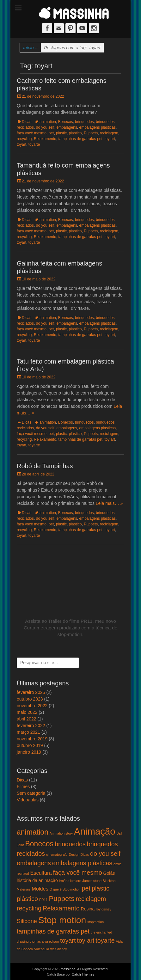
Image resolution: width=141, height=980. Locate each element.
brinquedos (84, 122)
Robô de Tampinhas (45, 466)
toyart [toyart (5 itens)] (68, 940)
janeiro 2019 (29, 752)
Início (30, 48)
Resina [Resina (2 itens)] (88, 909)
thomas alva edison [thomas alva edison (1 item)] (44, 941)
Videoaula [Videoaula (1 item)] (42, 949)
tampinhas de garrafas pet (80, 139)
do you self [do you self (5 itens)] (105, 854)
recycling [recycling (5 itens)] (29, 908)
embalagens (67, 127)
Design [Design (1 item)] (74, 854)
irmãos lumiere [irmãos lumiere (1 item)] (70, 881)
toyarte (34, 144)
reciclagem (109, 133)
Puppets (91, 133)
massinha (68, 969)
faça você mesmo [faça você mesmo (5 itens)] (78, 873)
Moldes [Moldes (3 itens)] (40, 889)
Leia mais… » (109, 503)
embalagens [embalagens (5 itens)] (34, 863)
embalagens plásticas (97, 127)
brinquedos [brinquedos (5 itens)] (70, 844)
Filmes (23, 787)
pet (51, 133)
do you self (45, 127)
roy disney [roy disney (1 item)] (104, 909)
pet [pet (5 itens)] (86, 888)
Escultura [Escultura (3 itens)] (41, 873)
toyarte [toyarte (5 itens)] (105, 940)
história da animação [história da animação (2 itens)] (37, 880)
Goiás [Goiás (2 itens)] (109, 873)
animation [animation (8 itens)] (33, 832)
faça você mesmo (32, 133)
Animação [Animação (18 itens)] (95, 831)
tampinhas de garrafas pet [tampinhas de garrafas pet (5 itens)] (53, 931)
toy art (110, 139)
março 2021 (28, 732)
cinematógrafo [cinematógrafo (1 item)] (57, 854)
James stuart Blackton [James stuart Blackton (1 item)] (99, 881)
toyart (21, 144)
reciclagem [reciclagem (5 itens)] (91, 899)
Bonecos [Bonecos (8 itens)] (39, 844)
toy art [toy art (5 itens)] (86, 940)
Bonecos (66, 122)
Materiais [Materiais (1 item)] (24, 889)
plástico (75, 133)
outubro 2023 (30, 699)
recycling (24, 139)
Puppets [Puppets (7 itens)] (62, 899)
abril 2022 (27, 719)
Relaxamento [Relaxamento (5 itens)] (61, 908)
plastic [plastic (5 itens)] (101, 888)
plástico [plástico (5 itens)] (27, 899)
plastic (61, 133)
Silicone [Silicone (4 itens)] (27, 921)
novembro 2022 (32, 706)
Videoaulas (28, 800)
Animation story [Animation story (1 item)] (61, 833)
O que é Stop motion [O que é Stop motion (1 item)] (65, 889)
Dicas (27, 122)
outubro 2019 (30, 745)
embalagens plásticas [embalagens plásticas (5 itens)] (82, 863)
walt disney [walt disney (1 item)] (59, 949)
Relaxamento (45, 139)
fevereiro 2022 (31, 726)
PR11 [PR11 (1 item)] (43, 900)
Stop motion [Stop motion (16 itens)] (62, 920)
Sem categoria (31, 793)
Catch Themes (83, 974)
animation (48, 122)
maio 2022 (27, 712)
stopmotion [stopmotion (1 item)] (95, 922)
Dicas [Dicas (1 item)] (85, 854)
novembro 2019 (32, 739)
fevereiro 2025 (31, 692)
